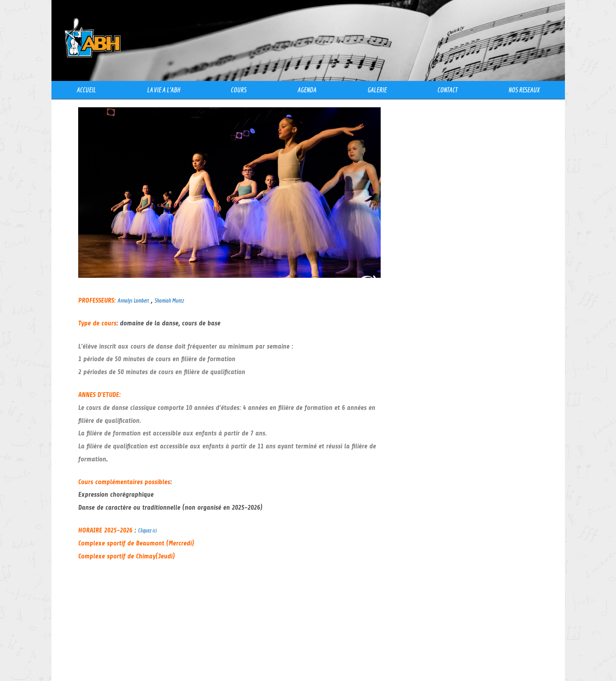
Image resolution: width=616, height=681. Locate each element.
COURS (238, 90)
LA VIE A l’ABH (163, 90)
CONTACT (447, 90)
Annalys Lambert (133, 300)
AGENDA (307, 90)
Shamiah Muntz (169, 300)
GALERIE (377, 90)
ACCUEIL (86, 90)
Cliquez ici (147, 530)
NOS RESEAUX (524, 90)
